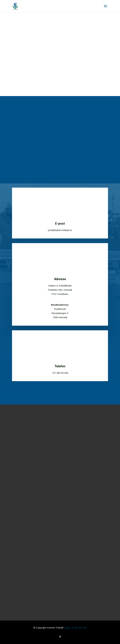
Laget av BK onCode (76, 628)
